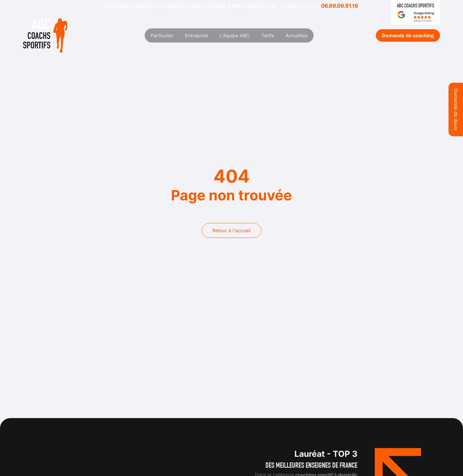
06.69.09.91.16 (340, 6)
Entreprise (197, 35)
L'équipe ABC (235, 35)
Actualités (297, 35)
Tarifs (268, 35)
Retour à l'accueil (231, 230)
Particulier (162, 35)
